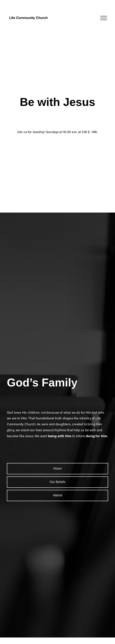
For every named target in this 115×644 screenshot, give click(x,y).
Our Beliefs (58, 482)
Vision (57, 468)
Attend (57, 495)
